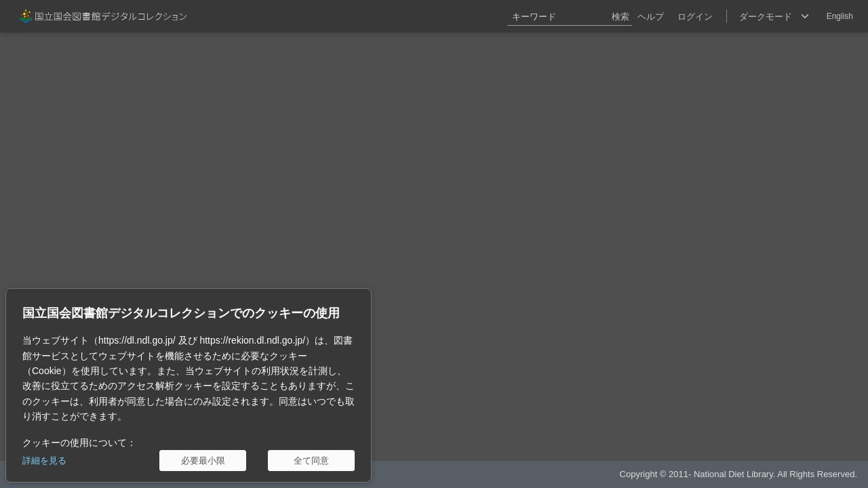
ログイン (695, 17)
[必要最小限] (203, 461)
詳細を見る (44, 461)
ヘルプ (651, 17)
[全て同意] (311, 461)
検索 (620, 17)
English (840, 16)
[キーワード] (570, 16)
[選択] (774, 16)
